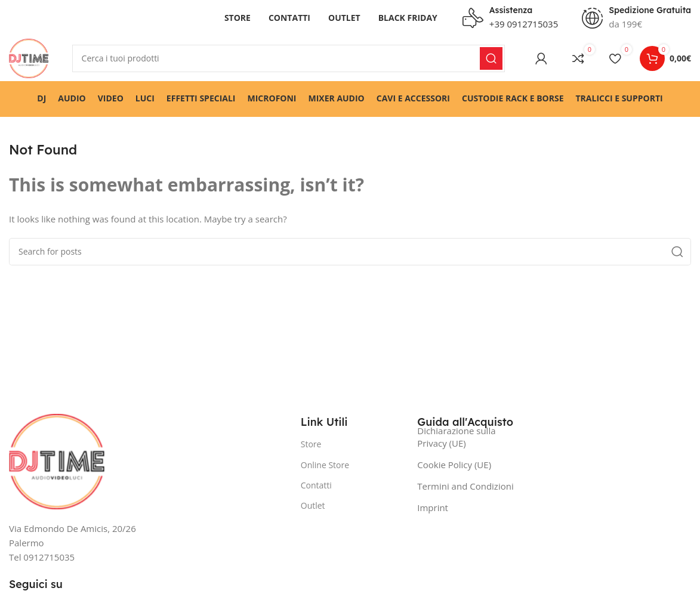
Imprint (433, 511)
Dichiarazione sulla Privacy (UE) (456, 440)
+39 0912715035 (524, 24)
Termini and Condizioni (465, 489)
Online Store (325, 467)
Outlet (313, 508)
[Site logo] (30, 58)
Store (311, 447)
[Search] (290, 60)
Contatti (316, 488)
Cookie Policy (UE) (454, 468)
